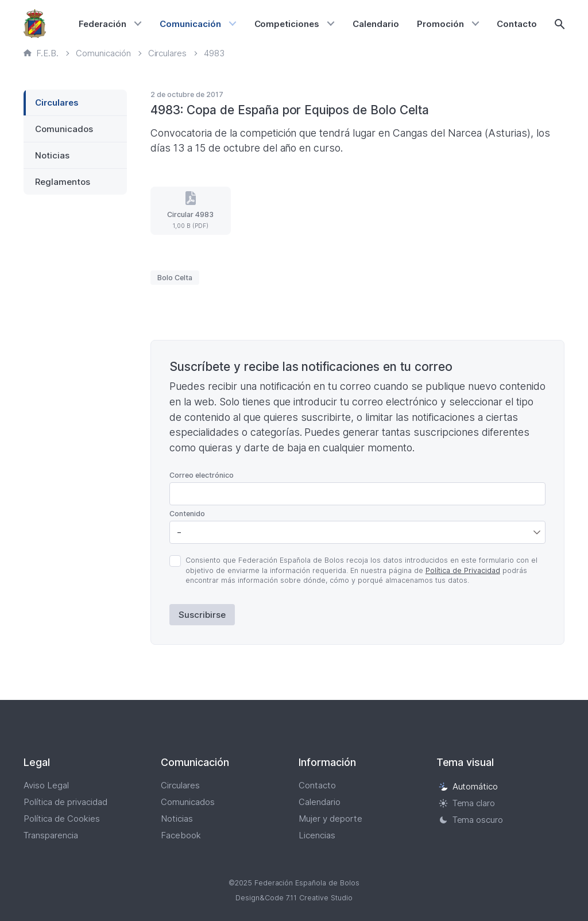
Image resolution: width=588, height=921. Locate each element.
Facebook (181, 835)
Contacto (517, 24)
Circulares (57, 102)
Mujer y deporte (330, 819)
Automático (469, 786)
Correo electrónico (202, 475)
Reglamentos (63, 182)
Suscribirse (202, 615)
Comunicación (190, 24)
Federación (102, 24)
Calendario (376, 24)
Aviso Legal (46, 785)
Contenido (187, 514)
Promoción (440, 24)
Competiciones (287, 24)
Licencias (317, 835)
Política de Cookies (62, 819)
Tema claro (467, 803)
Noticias (52, 155)
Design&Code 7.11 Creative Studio (294, 898)
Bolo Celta (175, 278)
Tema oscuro (471, 820)
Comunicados (64, 129)
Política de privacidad (65, 802)
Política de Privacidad (463, 570)
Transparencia (51, 835)
